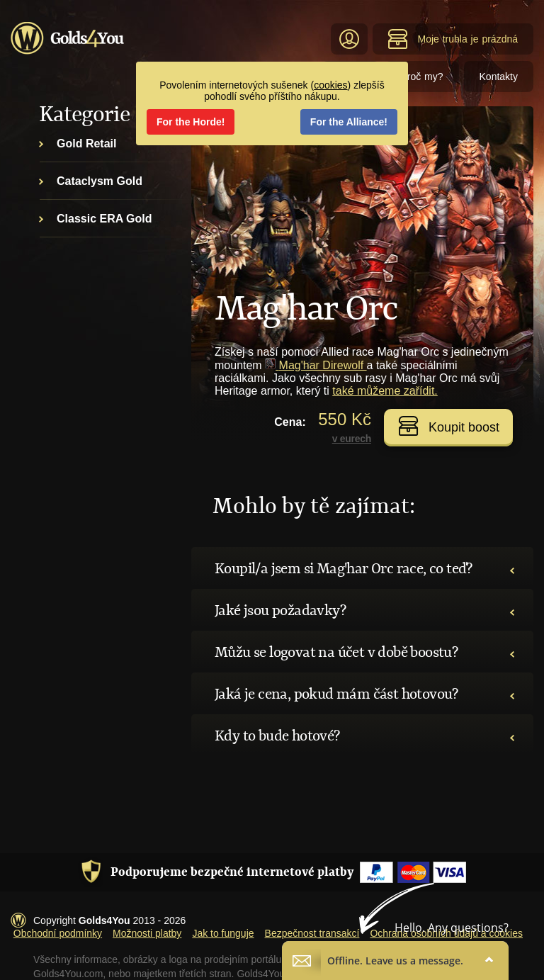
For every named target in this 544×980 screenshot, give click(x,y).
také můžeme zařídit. (385, 391)
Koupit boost (449, 426)
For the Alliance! (349, 122)
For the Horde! (191, 122)
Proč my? (421, 77)
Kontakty (499, 77)
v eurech (352, 439)
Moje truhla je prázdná (453, 39)
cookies (330, 85)
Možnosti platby (147, 933)
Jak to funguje (223, 933)
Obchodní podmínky (58, 933)
